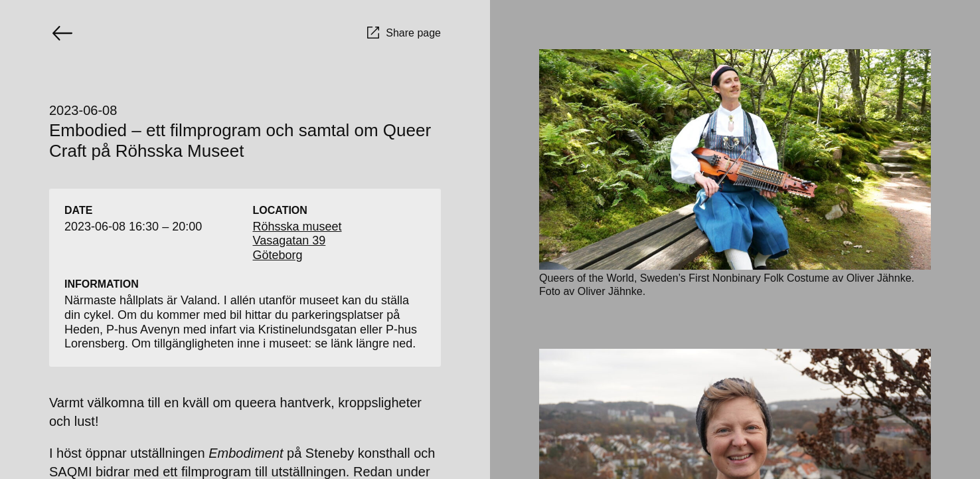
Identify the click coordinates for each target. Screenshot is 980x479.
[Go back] (62, 33)
